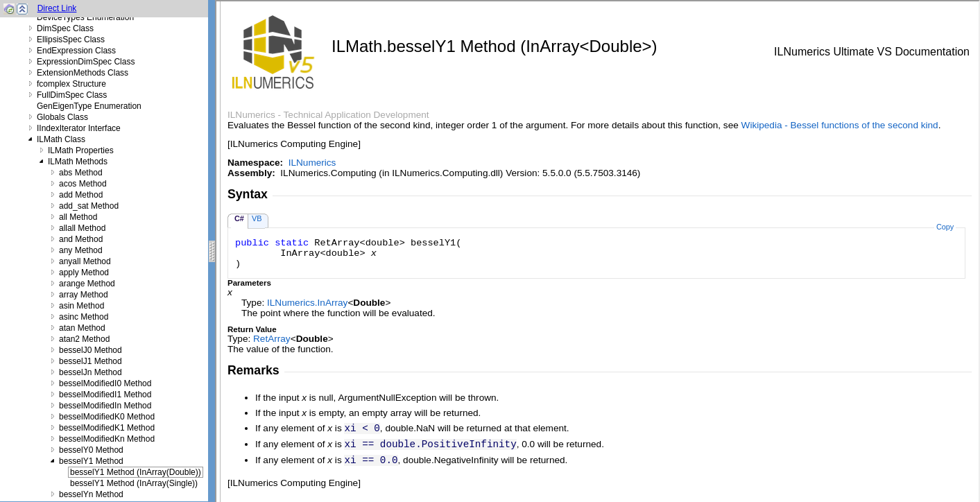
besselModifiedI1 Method (105, 395)
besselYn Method (91, 494)
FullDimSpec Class (72, 95)
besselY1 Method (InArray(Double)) (136, 472)
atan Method (82, 328)
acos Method (83, 184)
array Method (84, 295)
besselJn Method (91, 372)
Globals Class (62, 117)
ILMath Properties (81, 150)
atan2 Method (84, 339)
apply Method (84, 272)
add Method (81, 195)
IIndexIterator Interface (79, 128)
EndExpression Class (76, 51)
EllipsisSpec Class (71, 40)
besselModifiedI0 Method (105, 383)
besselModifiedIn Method (105, 406)
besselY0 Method (91, 450)
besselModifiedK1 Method (107, 428)
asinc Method (84, 317)
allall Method (82, 228)
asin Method (81, 306)
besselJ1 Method (91, 361)
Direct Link (57, 8)
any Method (81, 250)
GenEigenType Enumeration (89, 106)
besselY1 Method (91, 461)
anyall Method (85, 261)
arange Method (87, 284)
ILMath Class (61, 139)
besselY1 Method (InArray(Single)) (134, 483)
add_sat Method (89, 206)
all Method (78, 217)
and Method (81, 239)
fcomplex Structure (71, 84)
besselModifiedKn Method (107, 439)
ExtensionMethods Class (83, 73)
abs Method (81, 173)
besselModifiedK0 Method (107, 417)
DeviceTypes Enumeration (85, 17)
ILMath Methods (78, 162)
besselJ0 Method (91, 350)
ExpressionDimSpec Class (86, 62)
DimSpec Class (65, 28)
